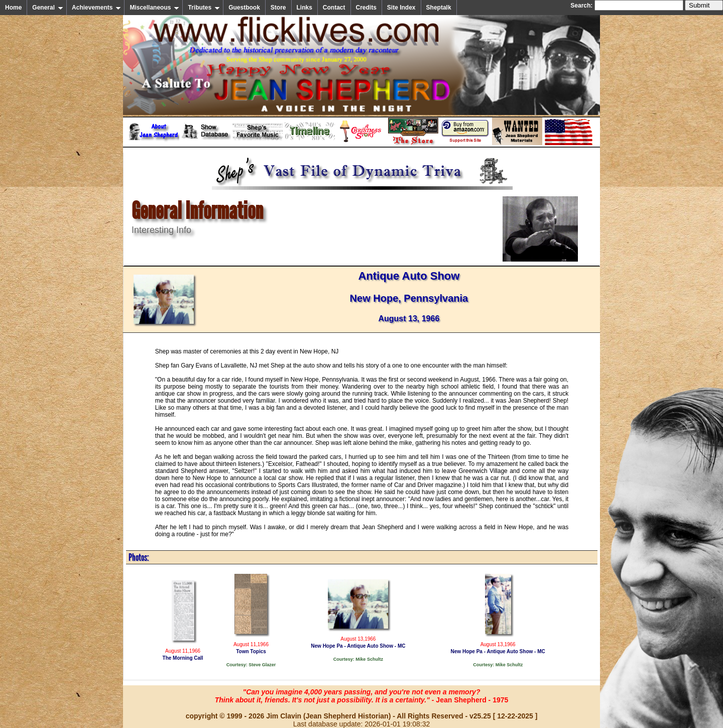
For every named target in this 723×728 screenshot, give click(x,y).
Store (278, 8)
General (48, 8)
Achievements (96, 8)
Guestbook (244, 8)
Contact (334, 8)
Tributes (204, 8)
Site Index (401, 8)
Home (13, 8)
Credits (366, 8)
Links (305, 8)
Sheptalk (439, 8)
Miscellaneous (154, 8)
